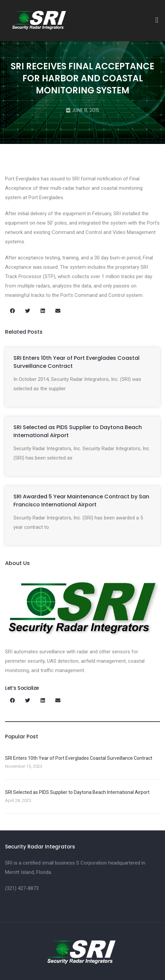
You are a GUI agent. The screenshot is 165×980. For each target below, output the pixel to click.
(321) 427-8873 (22, 888)
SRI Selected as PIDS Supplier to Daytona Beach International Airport (77, 792)
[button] (157, 20)
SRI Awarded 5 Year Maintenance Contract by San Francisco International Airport (81, 501)
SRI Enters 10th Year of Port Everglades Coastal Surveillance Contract (79, 758)
